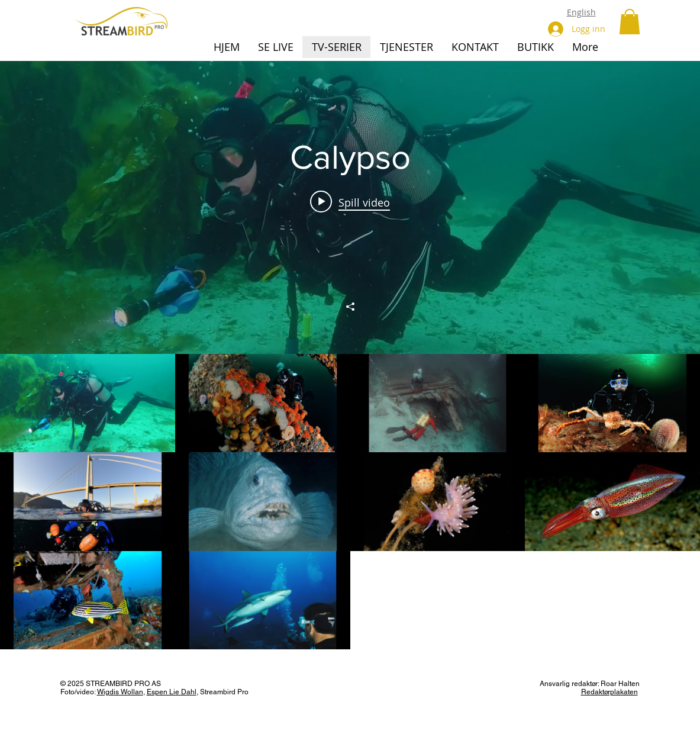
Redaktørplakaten (609, 692)
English (581, 12)
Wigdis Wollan (120, 692)
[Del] (350, 307)
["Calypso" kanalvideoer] (350, 502)
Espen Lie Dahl (172, 692)
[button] (630, 22)
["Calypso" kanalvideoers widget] (350, 355)
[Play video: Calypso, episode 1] (350, 202)
